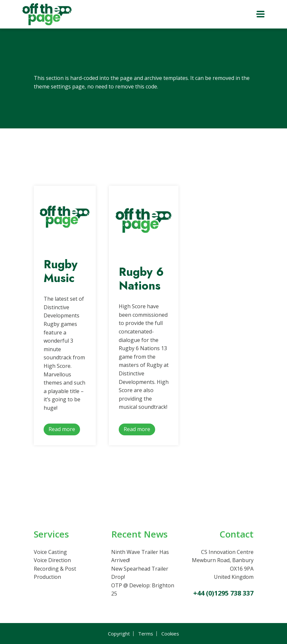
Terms (146, 634)
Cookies (170, 634)
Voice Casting (50, 552)
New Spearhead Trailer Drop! (140, 573)
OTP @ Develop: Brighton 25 (143, 590)
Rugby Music (61, 271)
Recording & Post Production (55, 573)
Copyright (119, 634)
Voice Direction (52, 560)
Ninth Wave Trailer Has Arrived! (140, 556)
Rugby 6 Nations (141, 279)
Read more (62, 429)
